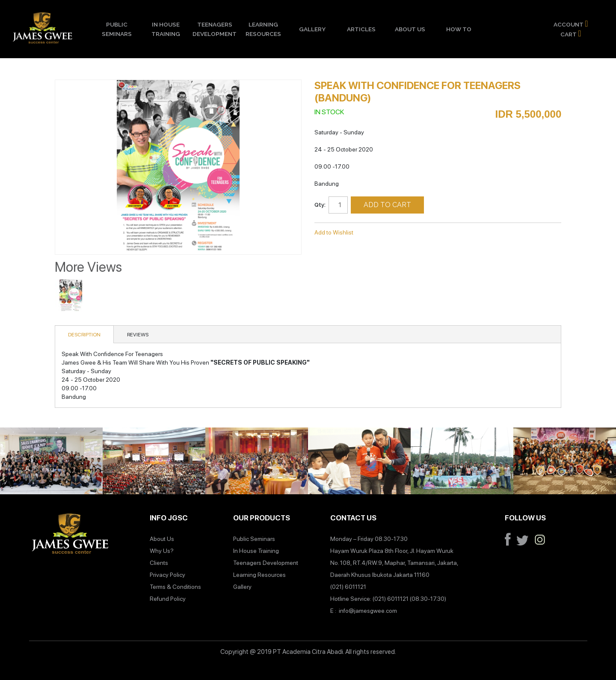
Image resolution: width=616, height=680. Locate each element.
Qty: (320, 205)
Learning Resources (263, 29)
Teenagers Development (215, 29)
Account (571, 24)
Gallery (312, 29)
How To (459, 29)
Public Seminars (117, 29)
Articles (361, 29)
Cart (571, 33)
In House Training (166, 29)
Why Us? (162, 551)
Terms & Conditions (175, 587)
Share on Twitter (406, 233)
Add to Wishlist (334, 232)
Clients (159, 563)
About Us (410, 29)
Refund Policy (168, 599)
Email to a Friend (371, 233)
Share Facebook (388, 233)
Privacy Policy (167, 575)
